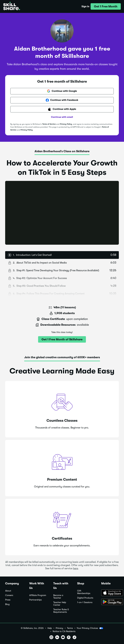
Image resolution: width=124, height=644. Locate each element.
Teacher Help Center (60, 604)
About (8, 591)
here (75, 568)
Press (8, 600)
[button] (106, 6)
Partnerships (35, 600)
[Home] (12, 6)
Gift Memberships (84, 592)
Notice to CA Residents (64, 631)
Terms (70, 628)
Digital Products (85, 598)
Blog (7, 604)
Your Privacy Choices (90, 628)
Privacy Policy (66, 124)
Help (50, 628)
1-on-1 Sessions (85, 602)
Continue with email (62, 117)
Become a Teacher (58, 597)
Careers (9, 595)
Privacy (59, 628)
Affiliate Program (38, 595)
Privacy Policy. (27, 130)
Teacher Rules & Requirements (61, 611)
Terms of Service (49, 124)
